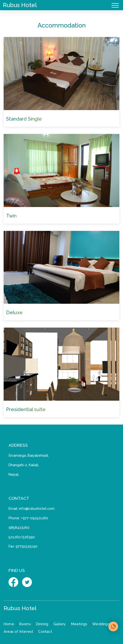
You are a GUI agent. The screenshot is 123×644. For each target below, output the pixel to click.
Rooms (25, 624)
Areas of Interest (18, 631)
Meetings (79, 624)
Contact (45, 631)
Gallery (60, 624)
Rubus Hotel (20, 5)
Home (9, 624)
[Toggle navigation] (115, 5)
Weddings (101, 624)
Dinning (42, 624)
